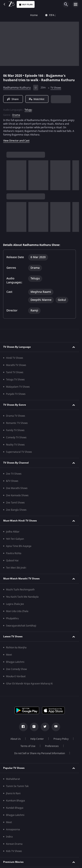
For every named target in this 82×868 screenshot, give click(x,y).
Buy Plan (26, 5)
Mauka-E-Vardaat (16, 676)
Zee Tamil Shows (15, 503)
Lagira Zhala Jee (15, 604)
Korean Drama (14, 844)
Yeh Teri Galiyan (15, 539)
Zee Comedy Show (16, 669)
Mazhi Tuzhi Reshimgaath (20, 590)
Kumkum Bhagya (15, 801)
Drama (16, 115)
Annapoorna (13, 830)
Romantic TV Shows (17, 423)
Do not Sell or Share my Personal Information (40, 753)
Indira (9, 837)
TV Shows (47, 15)
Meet (9, 655)
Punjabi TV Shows (16, 394)
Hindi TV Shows (15, 358)
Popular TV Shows (14, 768)
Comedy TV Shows (16, 438)
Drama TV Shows (16, 416)
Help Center (37, 739)
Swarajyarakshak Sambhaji (21, 626)
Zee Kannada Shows (17, 495)
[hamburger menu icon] (76, 4)
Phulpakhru (12, 618)
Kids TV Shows (14, 851)
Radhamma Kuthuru (17, 88)
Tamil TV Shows (15, 372)
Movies (64, 15)
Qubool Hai (12, 561)
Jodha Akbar (13, 532)
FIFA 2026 (26, 15)
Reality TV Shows (15, 445)
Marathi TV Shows (16, 365)
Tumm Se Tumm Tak (17, 786)
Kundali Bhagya (15, 808)
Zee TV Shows (14, 474)
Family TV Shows (15, 430)
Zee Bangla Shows (16, 510)
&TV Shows (12, 481)
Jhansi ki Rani (13, 793)
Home (7, 15)
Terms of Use (28, 746)
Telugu (28, 110)
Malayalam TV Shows (18, 387)
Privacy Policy (61, 739)
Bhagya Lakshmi (15, 662)
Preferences (52, 746)
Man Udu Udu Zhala (17, 611)
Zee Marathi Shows (17, 488)
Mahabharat (13, 779)
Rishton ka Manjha (16, 648)
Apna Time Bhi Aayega (19, 546)
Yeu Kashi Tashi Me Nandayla (22, 597)
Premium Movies (13, 862)
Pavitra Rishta (14, 553)
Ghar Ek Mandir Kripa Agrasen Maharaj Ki (29, 684)
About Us (16, 739)
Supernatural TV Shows (19, 452)
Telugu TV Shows (15, 380)
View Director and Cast (16, 141)
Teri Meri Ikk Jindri (16, 568)
